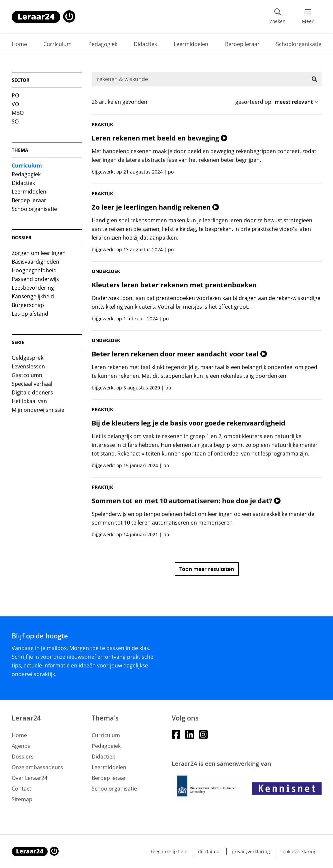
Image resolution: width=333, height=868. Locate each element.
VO (15, 104)
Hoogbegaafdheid (34, 270)
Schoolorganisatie (299, 44)
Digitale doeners (32, 392)
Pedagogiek (103, 44)
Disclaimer (210, 851)
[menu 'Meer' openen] (308, 17)
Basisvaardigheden (35, 262)
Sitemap (22, 799)
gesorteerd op (253, 102)
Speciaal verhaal (32, 384)
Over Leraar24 (29, 778)
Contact (21, 789)
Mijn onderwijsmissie (38, 410)
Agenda (21, 746)
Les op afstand (30, 314)
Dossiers (23, 757)
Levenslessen (28, 366)
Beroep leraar (242, 44)
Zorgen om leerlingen (39, 253)
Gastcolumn (27, 375)
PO (15, 95)
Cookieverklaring (298, 851)
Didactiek (145, 44)
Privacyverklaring (251, 851)
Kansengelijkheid (33, 296)
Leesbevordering (33, 288)
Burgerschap (28, 305)
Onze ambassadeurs (37, 767)
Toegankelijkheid (169, 851)
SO (15, 121)
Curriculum (57, 44)
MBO (18, 113)
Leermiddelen (191, 44)
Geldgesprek (27, 358)
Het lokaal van (29, 401)
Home (19, 44)
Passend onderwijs (35, 279)
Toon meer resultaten (207, 569)
